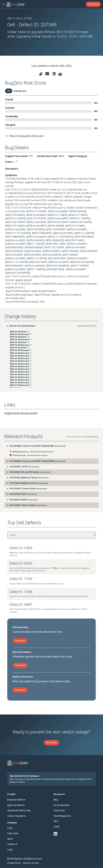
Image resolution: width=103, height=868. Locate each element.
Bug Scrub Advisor (16, 805)
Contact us (12, 844)
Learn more (20, 641)
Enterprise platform (16, 800)
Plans (10, 828)
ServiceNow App (62, 805)
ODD (10, 18)
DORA (57, 827)
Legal (10, 850)
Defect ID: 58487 (21, 605)
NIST (56, 821)
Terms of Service (31, 863)
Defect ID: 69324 (21, 564)
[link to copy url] (41, 74)
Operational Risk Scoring (19, 810)
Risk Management (62, 816)
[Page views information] (17, 161)
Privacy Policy (14, 863)
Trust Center (59, 810)
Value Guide (13, 833)
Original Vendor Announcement (21, 413)
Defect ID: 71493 (21, 579)
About (10, 839)
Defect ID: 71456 (21, 592)
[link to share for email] (47, 74)
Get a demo (93, 4)
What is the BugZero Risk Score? (27, 136)
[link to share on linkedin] (55, 75)
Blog (56, 800)
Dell (18, 18)
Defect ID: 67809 (21, 548)
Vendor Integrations (17, 816)
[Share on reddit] (60, 74)
